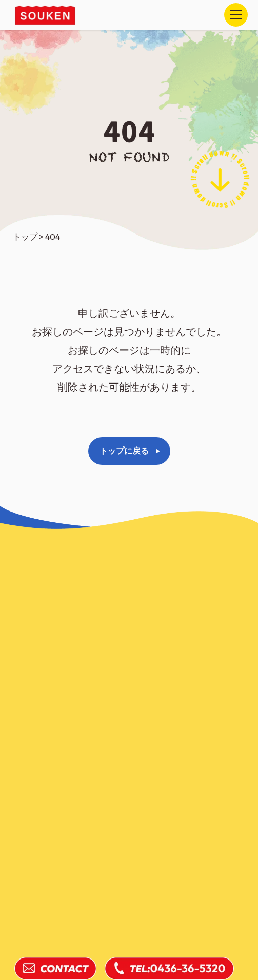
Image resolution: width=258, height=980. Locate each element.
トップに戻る (124, 451)
